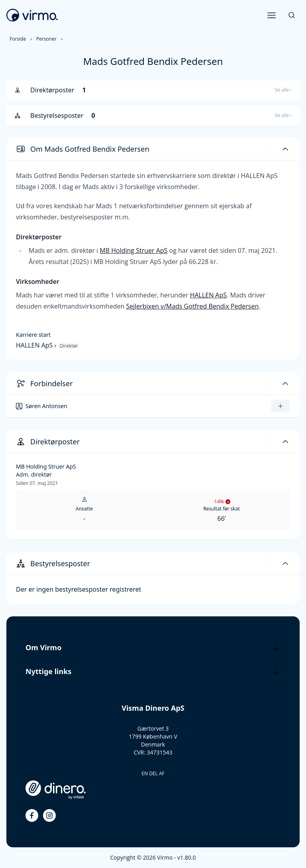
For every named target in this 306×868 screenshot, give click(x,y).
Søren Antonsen (46, 406)
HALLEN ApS (208, 295)
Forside (18, 39)
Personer (46, 39)
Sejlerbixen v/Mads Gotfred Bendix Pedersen (192, 306)
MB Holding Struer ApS (133, 250)
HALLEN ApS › (37, 345)
